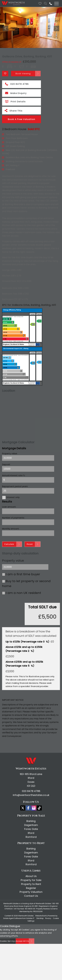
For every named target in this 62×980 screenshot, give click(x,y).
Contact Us (31, 891)
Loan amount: (9, 502)
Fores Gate (31, 824)
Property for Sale (31, 875)
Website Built (41, 911)
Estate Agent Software (12, 914)
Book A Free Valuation (21, 114)
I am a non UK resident (23, 588)
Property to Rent (31, 879)
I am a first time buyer (23, 569)
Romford (31, 832)
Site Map (40, 914)
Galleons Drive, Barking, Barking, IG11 (27, 52)
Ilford (31, 828)
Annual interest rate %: (14, 471)
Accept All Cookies (25, 936)
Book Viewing (23, 69)
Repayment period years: (15, 482)
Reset (30, 539)
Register (31, 883)
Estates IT (30, 914)
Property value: (10, 449)
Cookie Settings (8, 936)
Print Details (15, 96)
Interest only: (13, 492)
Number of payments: (13, 513)
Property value (13, 556)
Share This (14, 106)
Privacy (48, 914)
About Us (31, 871)
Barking (31, 816)
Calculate (9, 539)
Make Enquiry (16, 88)
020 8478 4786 (17, 79)
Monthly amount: (11, 524)
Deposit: (6, 460)
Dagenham (31, 820)
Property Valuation (31, 887)
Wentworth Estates (26, 911)
